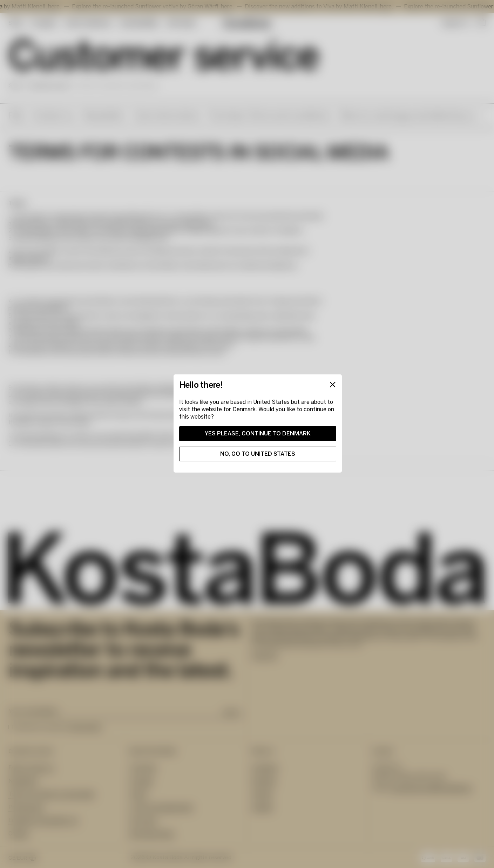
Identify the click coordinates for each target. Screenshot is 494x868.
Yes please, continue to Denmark (258, 433)
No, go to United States (258, 454)
